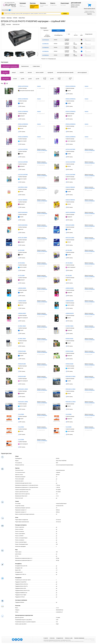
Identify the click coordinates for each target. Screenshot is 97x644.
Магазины (43, 3)
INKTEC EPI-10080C (70, 225)
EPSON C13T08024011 (71, 99)
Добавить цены (74, 7)
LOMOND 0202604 (70, 288)
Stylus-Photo (22, 18)
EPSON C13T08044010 (23, 124)
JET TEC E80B (21, 250)
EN (12, 10)
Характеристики (16, 24)
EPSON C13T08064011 (71, 137)
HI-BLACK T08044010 (70, 200)
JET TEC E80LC (21, 263)
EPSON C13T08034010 (23, 111)
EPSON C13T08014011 (71, 86)
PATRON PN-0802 (22, 351)
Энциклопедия (65, 3)
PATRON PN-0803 (69, 351)
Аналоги (39, 86)
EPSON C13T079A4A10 (23, 86)
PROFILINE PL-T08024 (70, 376)
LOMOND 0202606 (70, 301)
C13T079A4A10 (46, 40)
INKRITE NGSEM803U (70, 212)
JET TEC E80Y (69, 275)
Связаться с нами (69, 638)
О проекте (46, 638)
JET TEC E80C (69, 250)
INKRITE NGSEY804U (23, 225)
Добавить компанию (75, 5)
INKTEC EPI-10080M (22, 238)
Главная (3, 18)
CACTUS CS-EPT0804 (70, 162)
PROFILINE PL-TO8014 (71, 402)
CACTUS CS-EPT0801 (23, 149)
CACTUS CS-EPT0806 (70, 174)
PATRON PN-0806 (22, 376)
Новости (53, 3)
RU (10, 10)
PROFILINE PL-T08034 (23, 389)
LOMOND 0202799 (70, 313)
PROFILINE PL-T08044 (70, 389)
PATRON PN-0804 (22, 364)
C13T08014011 (45, 44)
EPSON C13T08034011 (71, 111)
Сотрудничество (60, 638)
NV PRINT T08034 (69, 326)
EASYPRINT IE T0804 (23, 187)
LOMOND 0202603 (22, 288)
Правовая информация (79, 638)
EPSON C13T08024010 (23, 99)
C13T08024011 (45, 51)
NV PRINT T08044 (22, 339)
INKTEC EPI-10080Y (70, 238)
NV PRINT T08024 (22, 326)
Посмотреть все (52, 59)
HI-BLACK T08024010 (70, 187)
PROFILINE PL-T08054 (23, 402)
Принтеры (33, 3)
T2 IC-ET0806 (21, 439)
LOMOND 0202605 (22, 301)
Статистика (52, 638)
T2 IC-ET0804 (21, 427)
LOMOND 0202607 (22, 313)
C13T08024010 (45, 47)
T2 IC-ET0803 (69, 414)
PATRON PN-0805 (69, 364)
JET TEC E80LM (69, 263)
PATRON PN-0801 (69, 339)
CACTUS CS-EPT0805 (23, 174)
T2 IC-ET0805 (69, 427)
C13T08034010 (45, 55)
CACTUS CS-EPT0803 (23, 162)
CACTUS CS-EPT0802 (70, 149)
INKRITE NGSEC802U (23, 212)
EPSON (15, 18)
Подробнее (89, 14)
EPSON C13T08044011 (71, 124)
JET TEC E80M (21, 275)
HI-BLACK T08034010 (23, 200)
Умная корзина (89, 9)
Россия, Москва (5, 10)
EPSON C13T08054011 (23, 137)
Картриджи (23, 3)
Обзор (3, 24)
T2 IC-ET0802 (21, 414)
